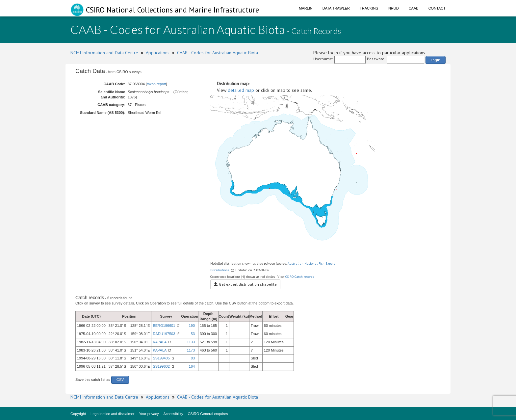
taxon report (156, 84)
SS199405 (161, 358)
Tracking (369, 8)
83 (193, 358)
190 (192, 326)
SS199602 (161, 366)
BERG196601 (164, 326)
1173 (191, 350)
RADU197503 (164, 334)
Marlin (306, 8)
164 (192, 366)
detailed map (241, 90)
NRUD (394, 8)
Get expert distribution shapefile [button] (245, 284)
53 (193, 334)
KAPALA (160, 342)
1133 (191, 342)
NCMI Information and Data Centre (104, 53)
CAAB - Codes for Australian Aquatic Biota (218, 53)
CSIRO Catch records (300, 277)
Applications (158, 53)
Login (436, 60)
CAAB (414, 8)
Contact (437, 8)
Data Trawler (336, 8)
